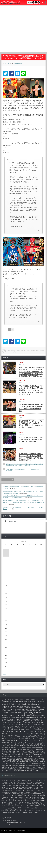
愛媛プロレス (30, 755)
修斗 (3, 749)
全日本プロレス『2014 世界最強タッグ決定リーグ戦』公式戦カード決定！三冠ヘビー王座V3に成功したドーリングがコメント (25, 465)
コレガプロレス (15, 730)
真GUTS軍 (16, 764)
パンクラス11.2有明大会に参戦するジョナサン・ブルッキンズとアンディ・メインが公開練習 (25, 470)
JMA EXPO (25, 709)
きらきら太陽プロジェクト (15, 723)
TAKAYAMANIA (24, 719)
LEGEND (25, 712)
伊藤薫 (24, 748)
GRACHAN (27, 708)
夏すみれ (4, 751)
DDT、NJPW (33, 703)
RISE (3, 718)
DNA (19, 705)
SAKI (10, 718)
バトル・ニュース (12, 830)
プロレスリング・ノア (7, 784)
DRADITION (20, 787)
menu (43, 2)
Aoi (37, 700)
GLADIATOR (37, 706)
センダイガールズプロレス (18, 799)
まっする (16, 724)
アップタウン (22, 726)
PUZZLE (13, 716)
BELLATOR (16, 701)
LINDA (35, 712)
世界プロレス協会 (13, 804)
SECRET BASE (29, 718)
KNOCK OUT (14, 712)
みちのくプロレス (26, 780)
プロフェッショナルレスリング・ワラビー (13, 791)
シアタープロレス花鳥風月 (15, 796)
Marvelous (22, 804)
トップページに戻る (8, 479)
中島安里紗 (10, 746)
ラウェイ (26, 744)
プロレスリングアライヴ (21, 740)
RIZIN (36, 812)
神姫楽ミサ (35, 764)
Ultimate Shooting (19, 721)
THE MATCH (33, 719)
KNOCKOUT (5, 712)
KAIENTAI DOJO (7, 711)
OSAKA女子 (22, 714)
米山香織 (21, 765)
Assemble (41, 700)
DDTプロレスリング (28, 782)
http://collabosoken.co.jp (13, 825)
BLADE (22, 701)
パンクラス (10, 806)
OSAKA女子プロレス (32, 714)
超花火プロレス (28, 767)
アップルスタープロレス (33, 726)
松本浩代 (32, 758)
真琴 (21, 764)
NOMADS (11, 714)
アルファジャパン (22, 728)
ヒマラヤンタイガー (35, 737)
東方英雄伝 (25, 758)
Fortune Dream (35, 705)
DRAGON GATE (37, 784)
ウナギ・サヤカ (32, 728)
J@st (20, 709)
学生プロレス (37, 753)
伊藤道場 (29, 748)
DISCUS (15, 705)
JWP (43, 709)
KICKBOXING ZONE (28, 711)
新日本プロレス (6, 780)
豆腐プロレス (19, 767)
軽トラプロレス (37, 767)
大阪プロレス (7, 753)
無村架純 (23, 762)
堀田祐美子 (41, 749)
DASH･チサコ (25, 703)
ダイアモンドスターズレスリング (33, 733)
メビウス (37, 787)
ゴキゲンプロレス (26, 730)
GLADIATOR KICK (7, 708)
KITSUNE (37, 711)
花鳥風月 (36, 765)
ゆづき (24, 724)
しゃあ (25, 723)
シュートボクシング (37, 730)
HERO (40, 708)
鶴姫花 (32, 771)
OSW (40, 714)
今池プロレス (17, 748)
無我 (18, 762)
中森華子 (17, 746)
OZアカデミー (6, 716)
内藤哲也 (19, 749)
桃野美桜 (22, 760)
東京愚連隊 (19, 758)
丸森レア (22, 746)
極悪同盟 (28, 760)
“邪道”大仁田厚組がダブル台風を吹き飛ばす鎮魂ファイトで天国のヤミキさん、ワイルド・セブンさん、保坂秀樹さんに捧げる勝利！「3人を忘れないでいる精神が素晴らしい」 (23, 502)
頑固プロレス (36, 769)
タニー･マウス (18, 733)
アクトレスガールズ (12, 726)
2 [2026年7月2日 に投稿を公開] (6, 555)
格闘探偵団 (16, 760)
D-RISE (18, 703)
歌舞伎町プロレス (36, 760)
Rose (7, 718)
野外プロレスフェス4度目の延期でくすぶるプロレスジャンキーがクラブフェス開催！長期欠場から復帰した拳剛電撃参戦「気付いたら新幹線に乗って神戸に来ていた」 (31, 372)
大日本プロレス (36, 751)
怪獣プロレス (21, 755)
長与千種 (29, 769)
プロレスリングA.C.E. (24, 739)
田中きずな (9, 764)
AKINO (21, 700)
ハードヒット (10, 737)
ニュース (7, 64)
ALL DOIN (26, 700)
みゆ (20, 724)
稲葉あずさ (42, 764)
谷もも (12, 767)
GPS (22, 708)
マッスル (19, 742)
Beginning (41, 801)
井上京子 (40, 746)
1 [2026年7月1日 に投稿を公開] (6, 551)
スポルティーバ (33, 732)
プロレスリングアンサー (35, 740)
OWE (44, 714)
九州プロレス (34, 746)
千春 (36, 749)
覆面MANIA (7, 767)
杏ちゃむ (12, 758)
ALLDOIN (33, 700)
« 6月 (4, 674)
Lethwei (30, 712)
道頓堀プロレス (25, 794)
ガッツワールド (11, 787)
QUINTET (19, 716)
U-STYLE (40, 719)
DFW (10, 705)
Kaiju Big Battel (17, 711)
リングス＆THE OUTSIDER (22, 806)
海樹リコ (8, 762)
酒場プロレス (22, 769)
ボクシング (13, 742)
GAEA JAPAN (17, 706)
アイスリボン (14, 801)
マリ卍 (31, 742)
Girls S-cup (30, 706)
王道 (30, 762)
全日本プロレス (16, 780)
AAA (13, 700)
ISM (16, 709)
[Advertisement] (22, 29)
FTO (11, 706)
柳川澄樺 (10, 760)
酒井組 (16, 769)
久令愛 (27, 746)
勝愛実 (24, 749)
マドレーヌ (25, 742)
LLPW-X (40, 712)
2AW (16, 784)
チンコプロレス (17, 735)
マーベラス (37, 742)
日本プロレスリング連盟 (33, 756)
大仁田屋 (29, 751)
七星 (38, 744)
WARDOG (36, 721)
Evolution (24, 705)
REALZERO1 (26, 716)
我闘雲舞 (37, 755)
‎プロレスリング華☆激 (15, 807)
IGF (8, 709)
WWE (37, 804)
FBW (29, 705)
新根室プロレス (13, 756)
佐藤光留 (34, 748)
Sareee (15, 718)
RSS (33, 2)
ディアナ (24, 735)
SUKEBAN (5, 719)
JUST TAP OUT (36, 709)
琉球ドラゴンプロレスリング (32, 796)
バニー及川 (25, 737)
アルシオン (13, 728)
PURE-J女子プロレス (32, 797)
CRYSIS (13, 703)
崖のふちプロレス (24, 801)
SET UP (42, 718)
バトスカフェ (18, 737)
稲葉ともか (5, 765)
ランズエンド (33, 744)
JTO (30, 709)
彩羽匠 (10, 755)
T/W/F (17, 719)
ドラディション (32, 735)
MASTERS (5, 714)
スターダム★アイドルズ (21, 732)
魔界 (28, 771)
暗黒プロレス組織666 (25, 784)
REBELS (33, 716)
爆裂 (27, 762)
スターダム (34, 801)
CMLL (37, 701)
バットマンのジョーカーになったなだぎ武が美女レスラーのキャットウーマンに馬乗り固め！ (31, 440)
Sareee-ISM (21, 718)
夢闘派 (9, 751)
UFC (7, 721)
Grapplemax (34, 708)
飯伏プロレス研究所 (12, 771)
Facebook (39, 2)
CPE (9, 703)
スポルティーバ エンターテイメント (29, 792)
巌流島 (5, 755)
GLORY (25, 812)
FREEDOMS (5, 706)
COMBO (4, 703)
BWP (34, 701)
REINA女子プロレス (7, 802)
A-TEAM (9, 700)
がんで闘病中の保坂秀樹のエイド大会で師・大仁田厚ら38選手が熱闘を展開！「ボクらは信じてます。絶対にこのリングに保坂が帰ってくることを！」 (31, 390)
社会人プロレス (27, 764)
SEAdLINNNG (30, 804)
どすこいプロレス (33, 723)
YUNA (5, 723)
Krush (20, 712)
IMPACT (12, 709)
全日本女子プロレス (10, 749)
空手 (10, 765)
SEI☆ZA (37, 718)
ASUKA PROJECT (7, 701)
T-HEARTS (12, 719)
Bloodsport (28, 701)
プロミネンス (13, 739)
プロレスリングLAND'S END (29, 809)
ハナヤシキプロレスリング (33, 791)
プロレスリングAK (37, 739)
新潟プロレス (22, 756)
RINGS (43, 716)
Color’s (42, 701)
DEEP (40, 703)
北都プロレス (31, 749)
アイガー (29, 724)
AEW (17, 700)
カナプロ (39, 728)
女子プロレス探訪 (27, 753)
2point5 (4, 700)
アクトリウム (36, 724)
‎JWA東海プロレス (28, 807)
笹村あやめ (15, 765)
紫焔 (26, 765)
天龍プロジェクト (17, 753)
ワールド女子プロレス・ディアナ (23, 802)
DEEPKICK (5, 705)
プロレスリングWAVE (33, 799)
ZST (27, 811)
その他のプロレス (18, 64)
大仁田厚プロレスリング (19, 751)
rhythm (38, 716)
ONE (16, 714)
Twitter (36, 2)
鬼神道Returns (22, 771)
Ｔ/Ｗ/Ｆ (37, 771)
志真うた (15, 755)
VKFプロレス (28, 721)
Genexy (24, 706)
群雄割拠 (30, 765)
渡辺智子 (14, 762)
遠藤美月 (11, 769)
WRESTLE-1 (16, 794)
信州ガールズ (41, 748)
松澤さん (37, 758)
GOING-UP (16, 708)
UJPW (11, 721)
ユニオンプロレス (17, 744)
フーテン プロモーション (31, 785)
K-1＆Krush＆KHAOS (9, 812)
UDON (4, 721)
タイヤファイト (9, 733)
